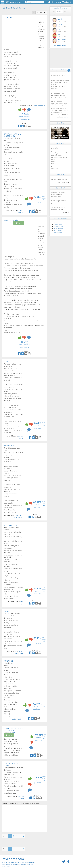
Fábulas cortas (58, 232)
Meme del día (61, 123)
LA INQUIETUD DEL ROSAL (11, 765)
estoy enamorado (11, 220)
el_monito (13, 733)
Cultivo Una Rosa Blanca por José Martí (14, 730)
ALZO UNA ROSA (10, 525)
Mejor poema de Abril (59, 70)
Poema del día (61, 188)
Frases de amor (58, 230)
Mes (65, 11)
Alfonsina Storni (15, 719)
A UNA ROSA (9, 446)
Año (54, 14)
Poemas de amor (58, 227)
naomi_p (67, 117)
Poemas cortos (58, 225)
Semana (59, 11)
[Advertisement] (20, 33)
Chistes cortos (58, 223)
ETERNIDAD (8, 18)
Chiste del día (61, 144)
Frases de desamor (59, 228)
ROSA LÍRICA (9, 362)
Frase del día (61, 175)
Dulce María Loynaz (38, 106)
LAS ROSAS (8, 611)
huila (12, 223)
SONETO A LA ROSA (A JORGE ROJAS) (13, 135)
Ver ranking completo (60, 45)
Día (54, 11)
